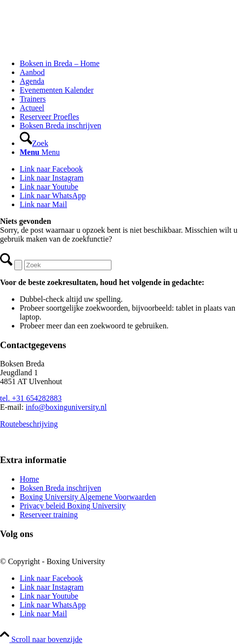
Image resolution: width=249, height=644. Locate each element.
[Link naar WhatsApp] (53, 196)
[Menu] (40, 152)
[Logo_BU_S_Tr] (74, 47)
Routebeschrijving (29, 424)
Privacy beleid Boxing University (73, 506)
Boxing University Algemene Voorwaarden (88, 497)
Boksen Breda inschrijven (60, 488)
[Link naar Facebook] (51, 169)
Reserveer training (49, 515)
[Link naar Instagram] (52, 178)
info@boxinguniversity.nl (66, 407)
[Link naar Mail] (43, 204)
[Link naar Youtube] (49, 187)
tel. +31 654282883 (31, 398)
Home (29, 479)
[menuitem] (134, 64)
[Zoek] (34, 143)
